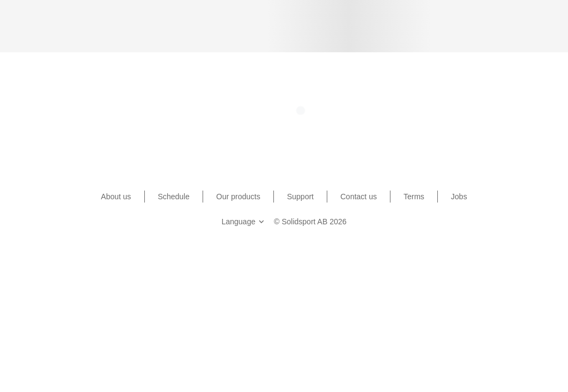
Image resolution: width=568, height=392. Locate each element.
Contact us (359, 197)
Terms (414, 197)
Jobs (459, 197)
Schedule (174, 197)
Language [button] (244, 222)
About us (116, 197)
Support (300, 197)
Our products (238, 197)
